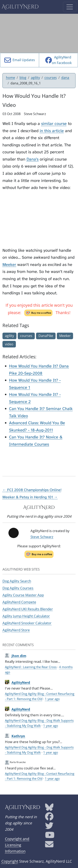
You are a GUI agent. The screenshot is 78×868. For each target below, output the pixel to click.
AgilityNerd (20, 7)
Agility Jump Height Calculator (26, 616)
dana (65, 78)
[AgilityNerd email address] (49, 846)
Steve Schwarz (42, 537)
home (10, 78)
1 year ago (52, 699)
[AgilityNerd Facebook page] (49, 818)
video (9, 344)
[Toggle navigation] (70, 7)
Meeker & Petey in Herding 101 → (30, 497)
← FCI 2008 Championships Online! (32, 490)
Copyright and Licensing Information (17, 845)
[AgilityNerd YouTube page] (50, 837)
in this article (52, 131)
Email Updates (20, 60)
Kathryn (18, 736)
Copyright (10, 861)
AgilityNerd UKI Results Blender (28, 609)
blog (23, 78)
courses (51, 78)
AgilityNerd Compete (19, 602)
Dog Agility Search (17, 581)
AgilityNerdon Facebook (58, 60)
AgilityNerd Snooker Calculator (27, 623)
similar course (54, 124)
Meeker (9, 264)
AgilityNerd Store (16, 630)
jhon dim (19, 656)
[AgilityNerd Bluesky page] (49, 809)
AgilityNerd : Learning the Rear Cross (31, 667)
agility (35, 78)
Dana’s (33, 159)
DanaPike (46, 336)
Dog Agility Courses (18, 588)
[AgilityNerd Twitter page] (49, 827)
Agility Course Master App (23, 595)
